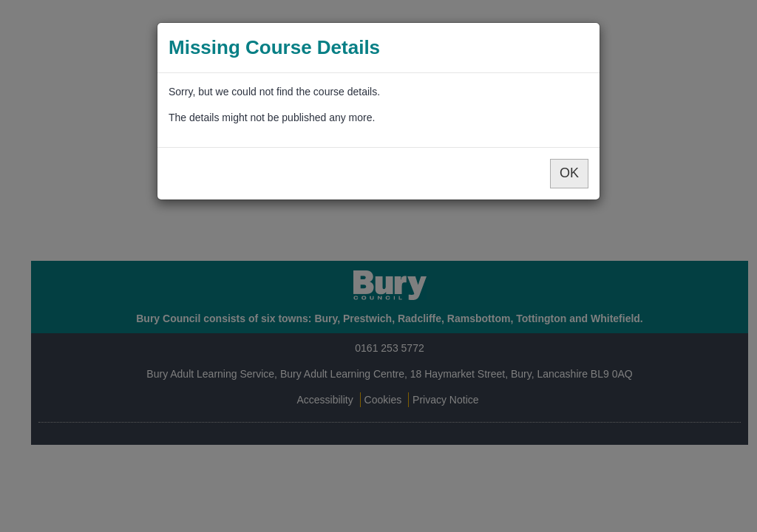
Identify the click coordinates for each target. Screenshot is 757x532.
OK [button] (569, 173)
